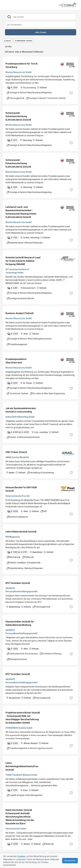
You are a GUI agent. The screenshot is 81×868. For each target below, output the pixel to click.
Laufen (26, 238)
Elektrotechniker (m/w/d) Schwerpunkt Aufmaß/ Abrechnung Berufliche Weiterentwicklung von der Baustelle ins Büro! (20, 817)
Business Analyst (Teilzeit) (20, 313)
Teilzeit (35, 334)
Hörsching (27, 140)
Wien (26, 334)
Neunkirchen (14, 698)
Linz (36, 432)
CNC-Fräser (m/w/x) (16, 452)
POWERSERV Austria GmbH (19, 728)
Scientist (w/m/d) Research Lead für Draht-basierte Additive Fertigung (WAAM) (23, 261)
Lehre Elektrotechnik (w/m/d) (21, 532)
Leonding (43, 432)
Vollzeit (43, 87)
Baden (12, 473)
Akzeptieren (70, 861)
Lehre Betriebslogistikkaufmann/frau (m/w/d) (22, 766)
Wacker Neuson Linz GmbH (19, 72)
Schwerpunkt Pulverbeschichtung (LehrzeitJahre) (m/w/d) (18, 116)
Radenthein (37, 552)
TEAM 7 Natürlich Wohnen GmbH (21, 775)
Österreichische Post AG (18, 496)
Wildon (27, 844)
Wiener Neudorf (30, 743)
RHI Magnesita (13, 537)
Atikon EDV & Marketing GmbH (20, 417)
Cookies (21, 856)
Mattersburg (14, 607)
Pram (25, 790)
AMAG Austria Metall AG (17, 457)
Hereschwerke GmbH (16, 829)
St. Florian (27, 383)
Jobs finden (41, 32)
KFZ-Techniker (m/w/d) (18, 583)
